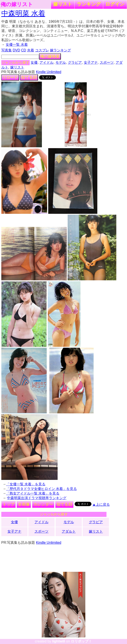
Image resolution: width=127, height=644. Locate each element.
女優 (34, 62)
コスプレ (42, 50)
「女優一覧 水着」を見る (26, 484)
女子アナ (91, 62)
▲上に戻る (101, 504)
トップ (9, 504)
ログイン (115, 4)
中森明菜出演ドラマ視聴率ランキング (37, 498)
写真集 (7, 50)
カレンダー (43, 504)
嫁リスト (63, 4)
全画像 (24, 504)
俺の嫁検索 (50, 56)
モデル (61, 62)
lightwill (59, 641)
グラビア (75, 62)
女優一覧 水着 (17, 45)
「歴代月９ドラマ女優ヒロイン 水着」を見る (41, 489)
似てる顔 (29, 77)
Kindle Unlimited (49, 72)
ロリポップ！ (81, 641)
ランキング (89, 4)
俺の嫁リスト (17, 4)
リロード (10, 77)
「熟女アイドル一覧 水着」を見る (33, 493)
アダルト (69, 531)
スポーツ (107, 62)
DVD (16, 50)
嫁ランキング (60, 50)
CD (24, 50)
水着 (31, 50)
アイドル (46, 62)
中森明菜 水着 (23, 13)
